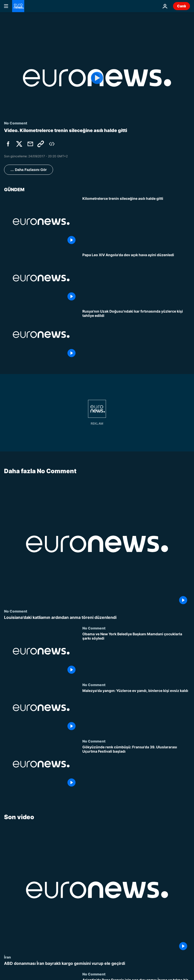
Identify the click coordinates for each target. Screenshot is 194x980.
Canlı (181, 6)
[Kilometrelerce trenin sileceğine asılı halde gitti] (136, 222)
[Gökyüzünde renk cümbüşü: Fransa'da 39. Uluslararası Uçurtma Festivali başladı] (136, 767)
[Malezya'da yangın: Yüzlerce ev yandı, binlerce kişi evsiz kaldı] (136, 711)
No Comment (16, 611)
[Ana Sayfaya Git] (18, 6)
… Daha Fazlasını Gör (29, 170)
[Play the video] (97, 78)
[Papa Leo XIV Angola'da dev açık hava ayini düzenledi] (136, 278)
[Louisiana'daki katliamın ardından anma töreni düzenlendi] (97, 617)
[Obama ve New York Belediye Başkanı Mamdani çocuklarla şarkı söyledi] (136, 654)
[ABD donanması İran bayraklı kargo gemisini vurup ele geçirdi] (97, 963)
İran (7, 957)
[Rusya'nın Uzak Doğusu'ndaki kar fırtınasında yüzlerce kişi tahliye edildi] (136, 334)
